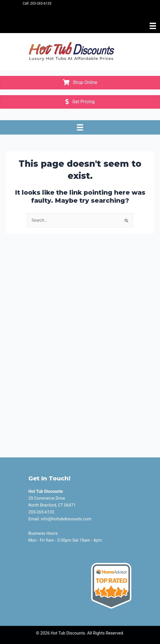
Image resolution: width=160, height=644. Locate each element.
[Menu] (153, 26)
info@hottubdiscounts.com (66, 519)
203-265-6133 (41, 3)
